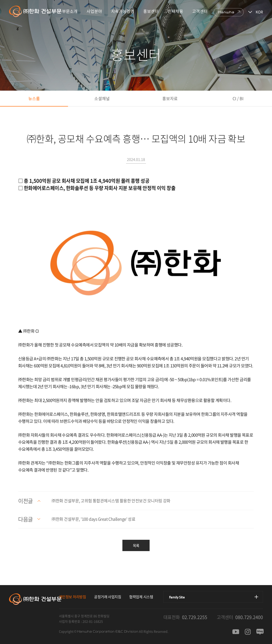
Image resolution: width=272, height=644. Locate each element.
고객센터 (200, 11)
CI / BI (238, 98)
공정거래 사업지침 (108, 597)
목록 (136, 545)
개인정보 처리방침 (72, 597)
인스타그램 (248, 632)
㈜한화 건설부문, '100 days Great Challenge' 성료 (93, 519)
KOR (259, 12)
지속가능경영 (123, 11)
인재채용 (175, 11)
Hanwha (226, 12)
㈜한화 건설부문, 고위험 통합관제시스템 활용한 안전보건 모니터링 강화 (111, 501)
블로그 (260, 632)
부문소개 (70, 11)
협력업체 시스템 (141, 597)
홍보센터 (151, 11)
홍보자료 (170, 98)
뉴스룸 (34, 98)
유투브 (236, 632)
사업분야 (94, 11)
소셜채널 (102, 98)
